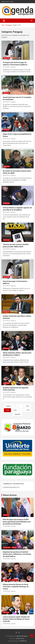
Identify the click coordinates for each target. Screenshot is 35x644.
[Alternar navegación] (4, 21)
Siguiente (18, 414)
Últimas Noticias (10, 495)
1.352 (15, 410)
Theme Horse (20, 639)
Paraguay (6, 58)
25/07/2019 (6, 175)
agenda (13, 67)
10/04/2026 (6, 526)
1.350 (27, 406)
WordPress (23, 641)
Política (6, 515)
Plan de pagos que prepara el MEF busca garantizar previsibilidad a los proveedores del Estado (17, 522)
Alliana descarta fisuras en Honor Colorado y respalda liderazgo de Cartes (16, 587)
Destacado (7, 548)
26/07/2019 (6, 67)
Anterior (9, 406)
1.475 (28, 410)
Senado (14, 548)
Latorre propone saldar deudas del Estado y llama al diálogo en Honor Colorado (16, 619)
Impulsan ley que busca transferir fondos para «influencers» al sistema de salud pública (17, 554)
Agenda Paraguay (22, 636)
